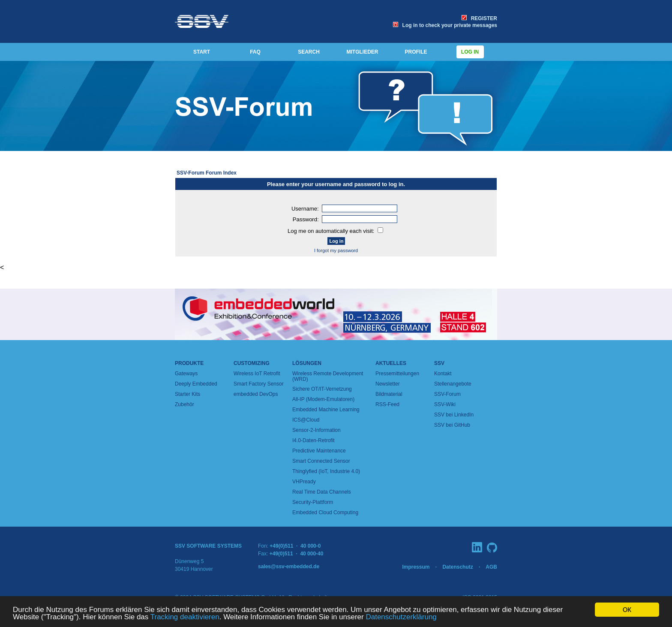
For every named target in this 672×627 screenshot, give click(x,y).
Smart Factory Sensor (259, 384)
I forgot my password (336, 250)
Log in (470, 52)
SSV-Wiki (445, 404)
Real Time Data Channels (322, 492)
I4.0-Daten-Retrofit (313, 440)
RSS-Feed (387, 404)
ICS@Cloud (306, 420)
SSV (439, 363)
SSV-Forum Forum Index (207, 173)
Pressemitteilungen (397, 374)
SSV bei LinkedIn (454, 415)
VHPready (304, 482)
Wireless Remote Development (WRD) (328, 376)
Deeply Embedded (196, 384)
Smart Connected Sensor (321, 461)
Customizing (252, 363)
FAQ (255, 52)
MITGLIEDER (363, 52)
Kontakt (443, 374)
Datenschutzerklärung (401, 617)
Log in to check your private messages (445, 25)
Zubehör (184, 404)
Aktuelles (391, 363)
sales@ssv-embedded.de (289, 567)
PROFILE (416, 52)
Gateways (186, 374)
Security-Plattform (313, 502)
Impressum (416, 567)
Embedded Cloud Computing (325, 512)
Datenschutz (457, 567)
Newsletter (388, 384)
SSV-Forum (447, 394)
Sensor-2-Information (316, 430)
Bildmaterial (389, 394)
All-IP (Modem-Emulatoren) (323, 399)
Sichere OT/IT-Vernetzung (322, 389)
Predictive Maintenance (319, 451)
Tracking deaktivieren (185, 617)
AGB (491, 567)
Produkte (189, 363)
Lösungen (307, 363)
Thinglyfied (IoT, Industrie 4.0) (326, 471)
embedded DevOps (256, 394)
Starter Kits (187, 394)
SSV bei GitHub (452, 425)
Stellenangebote (453, 384)
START (202, 52)
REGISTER (479, 18)
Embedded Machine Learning (326, 410)
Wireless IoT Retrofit (257, 374)
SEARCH (309, 52)
